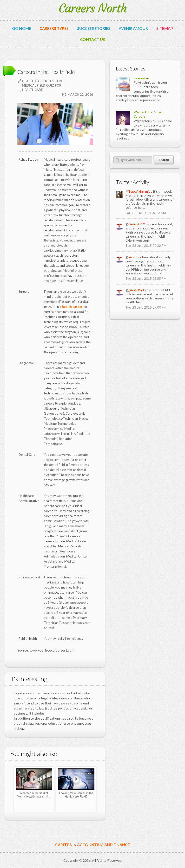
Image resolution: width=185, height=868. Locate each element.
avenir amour (133, 28)
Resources (142, 78)
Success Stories (94, 28)
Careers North (92, 8)
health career (72, 307)
